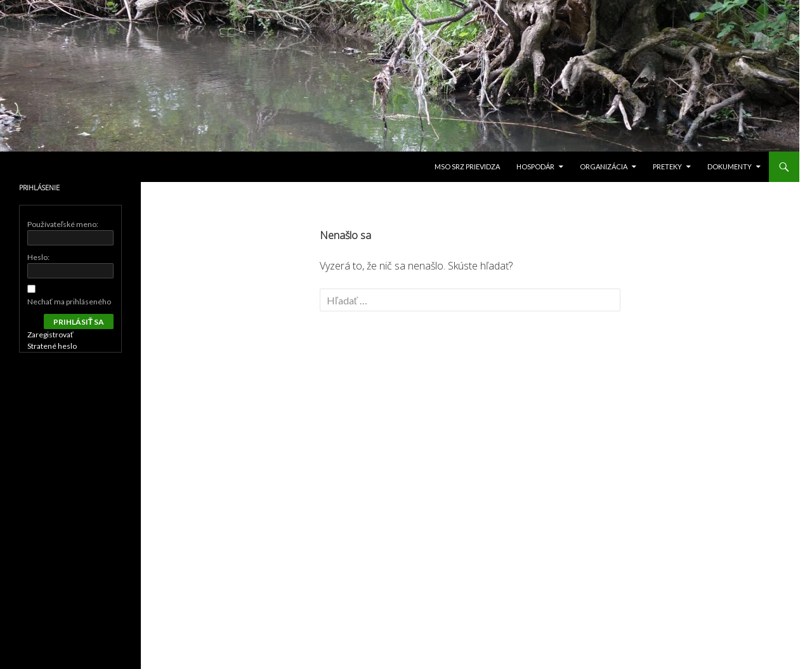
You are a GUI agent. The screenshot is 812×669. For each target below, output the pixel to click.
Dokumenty (730, 166)
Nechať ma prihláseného (69, 302)
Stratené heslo (52, 346)
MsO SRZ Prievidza (467, 166)
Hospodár (535, 166)
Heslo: (38, 257)
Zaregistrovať (50, 334)
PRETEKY (667, 166)
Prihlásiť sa (79, 322)
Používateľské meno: (63, 224)
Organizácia (604, 166)
